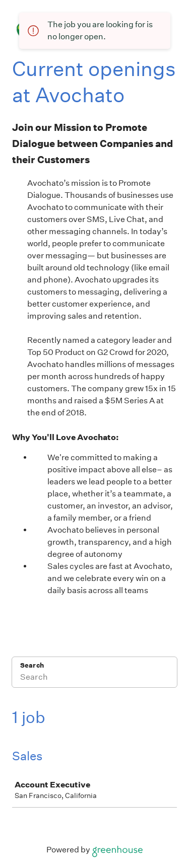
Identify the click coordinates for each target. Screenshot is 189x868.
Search (32, 665)
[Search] (94, 679)
